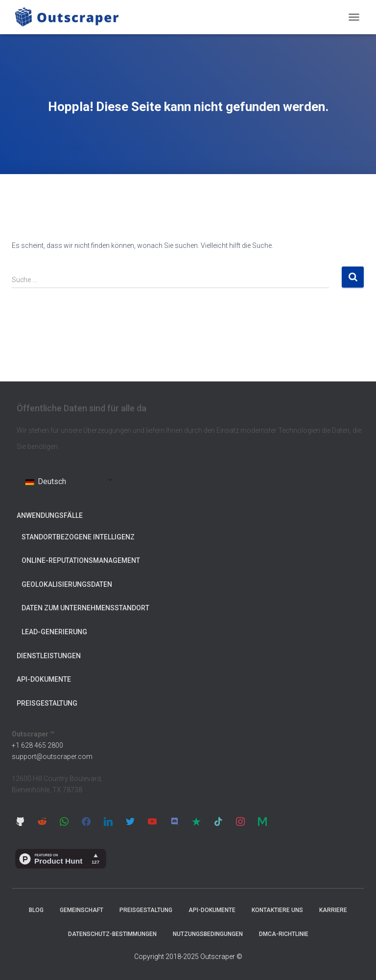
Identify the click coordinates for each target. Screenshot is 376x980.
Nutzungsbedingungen (208, 934)
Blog (36, 910)
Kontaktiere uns (277, 910)
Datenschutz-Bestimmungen (112, 934)
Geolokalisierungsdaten (67, 584)
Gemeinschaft (82, 910)
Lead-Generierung (54, 632)
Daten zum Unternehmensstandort (85, 608)
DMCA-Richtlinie (284, 934)
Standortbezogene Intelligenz (78, 537)
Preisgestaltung (47, 703)
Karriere (333, 910)
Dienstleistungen (49, 656)
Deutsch (46, 481)
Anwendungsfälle (50, 515)
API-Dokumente (44, 679)
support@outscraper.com (52, 757)
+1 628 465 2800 (37, 745)
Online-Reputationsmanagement (81, 560)
